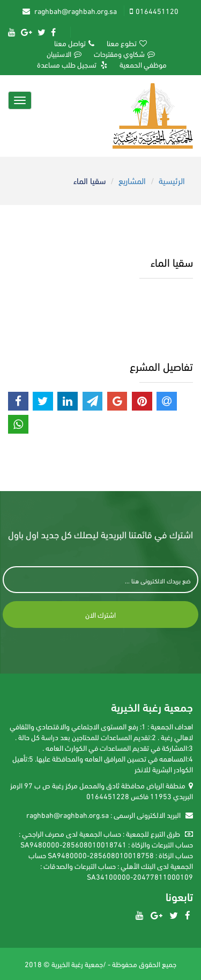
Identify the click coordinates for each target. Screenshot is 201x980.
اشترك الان (100, 614)
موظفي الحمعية (143, 64)
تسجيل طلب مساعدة (72, 64)
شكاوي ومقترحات (124, 54)
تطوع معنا (127, 43)
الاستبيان (64, 54)
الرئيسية (172, 180)
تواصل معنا (74, 43)
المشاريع (132, 180)
